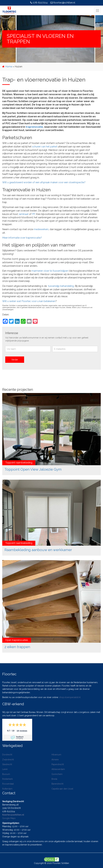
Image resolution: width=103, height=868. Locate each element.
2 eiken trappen (17, 647)
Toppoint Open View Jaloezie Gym (33, 469)
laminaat (24, 214)
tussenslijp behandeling (61, 286)
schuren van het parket (45, 147)
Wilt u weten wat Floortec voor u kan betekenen (29, 301)
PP (33, 214)
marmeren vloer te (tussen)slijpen (50, 271)
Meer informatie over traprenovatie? (22, 238)
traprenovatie (34, 127)
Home (9, 67)
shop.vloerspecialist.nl (70, 697)
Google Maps (9, 818)
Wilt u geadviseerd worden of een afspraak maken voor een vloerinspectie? (44, 182)
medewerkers (41, 229)
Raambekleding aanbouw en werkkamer (38, 550)
